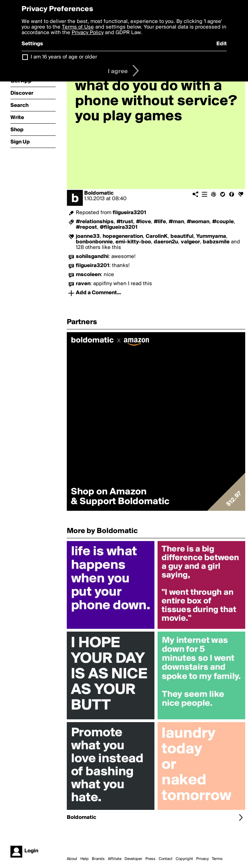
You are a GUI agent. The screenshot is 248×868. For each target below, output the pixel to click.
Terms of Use (78, 27)
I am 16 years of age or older (64, 57)
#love (143, 222)
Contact (166, 859)
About (72, 859)
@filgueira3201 (119, 227)
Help (85, 859)
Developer (133, 859)
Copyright (184, 859)
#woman (198, 222)
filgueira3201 (129, 213)
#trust (125, 222)
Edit (222, 44)
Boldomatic (99, 193)
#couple (223, 222)
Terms (217, 859)
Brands (98, 859)
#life (160, 222)
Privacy (202, 859)
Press (150, 859)
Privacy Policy (88, 33)
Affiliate (115, 859)
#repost (86, 227)
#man (176, 222)
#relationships (95, 222)
